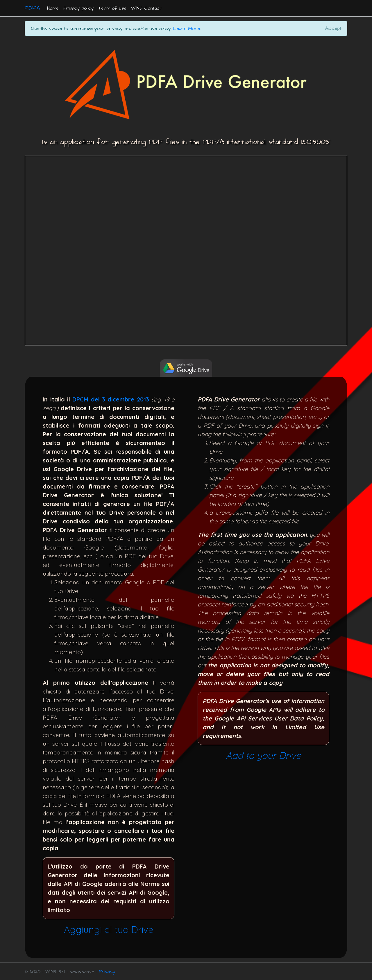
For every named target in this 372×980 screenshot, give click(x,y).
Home (53, 8)
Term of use (112, 8)
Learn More (187, 28)
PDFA (32, 8)
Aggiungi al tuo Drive (109, 929)
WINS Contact (146, 8)
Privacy (107, 972)
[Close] (333, 28)
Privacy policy (79, 8)
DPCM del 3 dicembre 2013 (111, 399)
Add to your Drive (263, 755)
